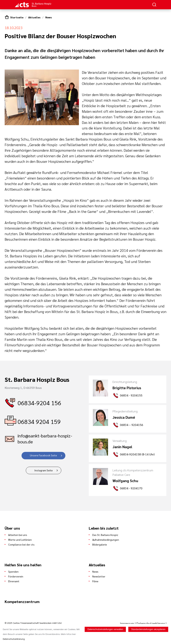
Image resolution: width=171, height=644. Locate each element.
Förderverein (16, 576)
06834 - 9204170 (131, 488)
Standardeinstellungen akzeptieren (148, 630)
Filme (95, 581)
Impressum (127, 623)
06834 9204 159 (39, 421)
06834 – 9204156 (132, 425)
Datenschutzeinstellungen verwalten (105, 630)
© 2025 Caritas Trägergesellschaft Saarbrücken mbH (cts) (33, 623)
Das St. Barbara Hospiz (105, 535)
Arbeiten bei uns (18, 535)
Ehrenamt (14, 581)
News (49, 17)
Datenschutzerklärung (151, 623)
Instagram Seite (44, 470)
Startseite (17, 17)
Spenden (13, 571)
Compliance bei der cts (21, 544)
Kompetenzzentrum (22, 602)
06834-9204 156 (39, 403)
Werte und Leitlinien (20, 540)
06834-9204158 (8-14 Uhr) (137, 454)
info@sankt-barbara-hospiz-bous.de (45, 439)
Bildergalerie (100, 544)
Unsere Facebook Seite (43, 455)
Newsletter (99, 576)
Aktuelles (34, 17)
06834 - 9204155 (131, 395)
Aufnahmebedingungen (106, 540)
